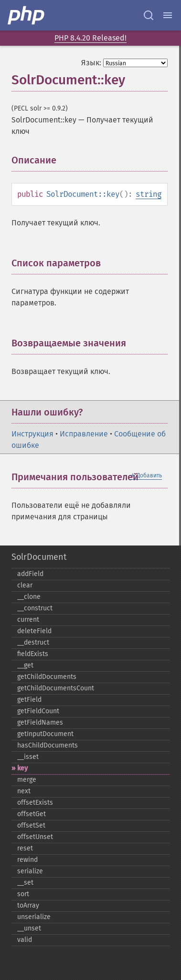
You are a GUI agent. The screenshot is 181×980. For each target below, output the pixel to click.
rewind (27, 860)
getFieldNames (40, 722)
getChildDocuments (47, 677)
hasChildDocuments (48, 745)
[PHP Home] (27, 15)
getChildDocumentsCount (56, 688)
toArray (28, 905)
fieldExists (33, 654)
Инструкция (32, 434)
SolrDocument (39, 557)
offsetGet (32, 814)
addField (30, 574)
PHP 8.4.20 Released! (90, 38)
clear (25, 585)
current (28, 620)
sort (23, 894)
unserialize (34, 917)
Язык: (91, 63)
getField (29, 700)
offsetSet (31, 825)
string (149, 194)
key (22, 768)
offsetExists (35, 803)
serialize (30, 871)
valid (25, 940)
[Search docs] (149, 15)
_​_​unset (29, 928)
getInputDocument (45, 734)
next (24, 791)
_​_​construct (35, 608)
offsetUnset (35, 837)
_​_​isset (28, 757)
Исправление (84, 434)
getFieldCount (38, 711)
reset (25, 848)
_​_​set (25, 883)
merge (27, 780)
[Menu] (168, 15)
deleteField (34, 631)
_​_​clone (29, 597)
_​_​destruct (33, 642)
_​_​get (25, 665)
